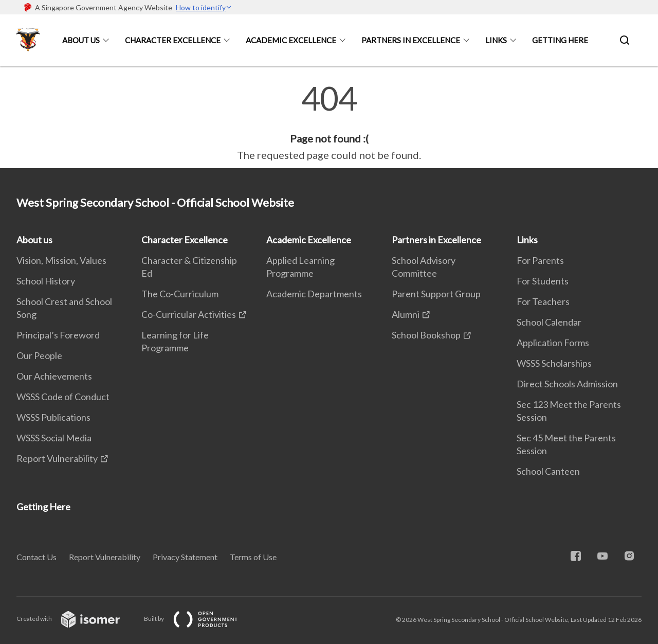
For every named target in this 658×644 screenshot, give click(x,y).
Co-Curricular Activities (189, 314)
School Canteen (548, 471)
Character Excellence (173, 40)
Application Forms (553, 343)
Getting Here (560, 40)
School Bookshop (426, 335)
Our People (39, 355)
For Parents (540, 260)
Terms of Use (253, 557)
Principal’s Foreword (58, 335)
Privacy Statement (185, 557)
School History (46, 281)
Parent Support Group (436, 294)
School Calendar (549, 322)
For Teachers (543, 301)
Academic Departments (314, 294)
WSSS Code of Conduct (63, 397)
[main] (329, 122)
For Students (543, 281)
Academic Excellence (291, 40)
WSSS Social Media (54, 438)
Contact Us (36, 557)
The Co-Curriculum (180, 294)
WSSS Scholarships (554, 363)
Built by (199, 619)
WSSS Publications (53, 417)
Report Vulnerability (57, 458)
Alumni (406, 314)
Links (496, 40)
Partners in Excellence (411, 40)
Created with (76, 619)
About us (81, 40)
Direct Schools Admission (567, 384)
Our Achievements (54, 376)
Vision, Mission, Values (61, 260)
